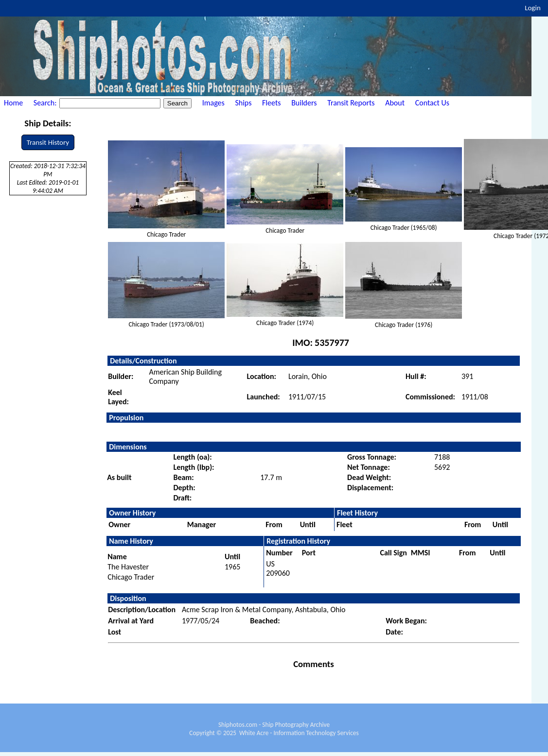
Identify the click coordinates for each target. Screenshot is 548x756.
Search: (46, 103)
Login (533, 8)
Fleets (271, 103)
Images (213, 103)
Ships (243, 103)
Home (13, 103)
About (395, 103)
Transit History (48, 142)
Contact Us (432, 103)
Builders (304, 103)
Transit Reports (351, 103)
